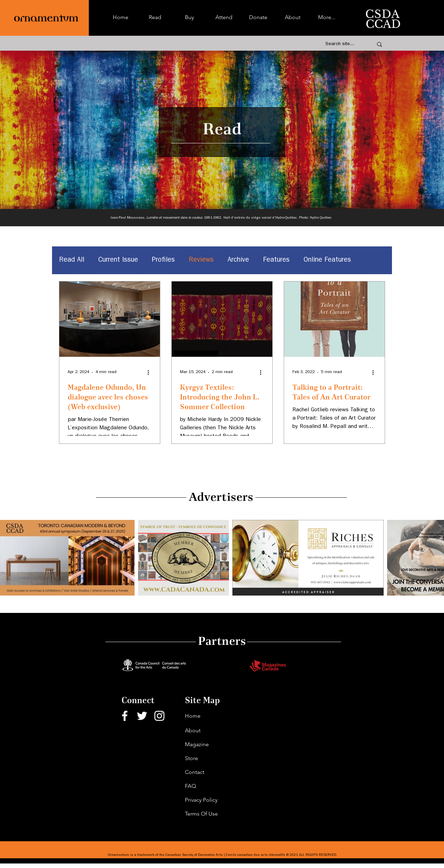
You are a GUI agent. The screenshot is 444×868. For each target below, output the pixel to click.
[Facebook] (125, 716)
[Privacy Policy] (210, 800)
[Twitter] (142, 716)
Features (276, 260)
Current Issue (118, 260)
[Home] (210, 716)
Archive (238, 260)
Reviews (201, 260)
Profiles (163, 260)
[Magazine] (210, 744)
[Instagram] (159, 716)
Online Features (327, 260)
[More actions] (151, 372)
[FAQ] (210, 786)
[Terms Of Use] (210, 814)
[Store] (210, 758)
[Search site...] (341, 44)
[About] (210, 731)
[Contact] (210, 772)
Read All (72, 260)
